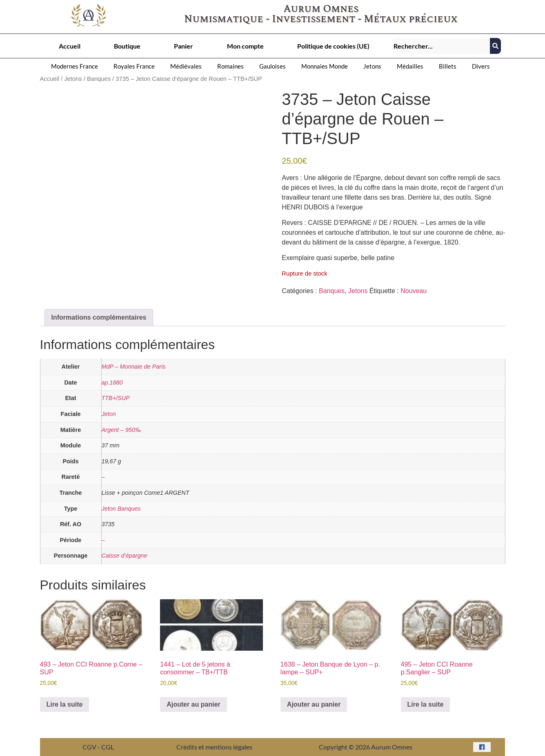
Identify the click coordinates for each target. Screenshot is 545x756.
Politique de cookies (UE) (333, 46)
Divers (481, 66)
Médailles (410, 66)
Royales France (134, 66)
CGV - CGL (98, 747)
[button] (77, 66)
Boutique (127, 46)
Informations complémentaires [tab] (99, 317)
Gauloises (272, 66)
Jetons (372, 66)
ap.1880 (112, 382)
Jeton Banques (121, 509)
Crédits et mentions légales (214, 747)
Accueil (70, 46)
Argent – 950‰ (121, 430)
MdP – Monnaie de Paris (134, 367)
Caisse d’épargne (125, 556)
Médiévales (186, 66)
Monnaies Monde (325, 66)
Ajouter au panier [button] (194, 704)
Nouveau (414, 291)
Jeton (109, 414)
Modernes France (75, 66)
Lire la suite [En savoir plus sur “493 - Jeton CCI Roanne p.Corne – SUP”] (65, 704)
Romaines (230, 66)
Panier (184, 46)
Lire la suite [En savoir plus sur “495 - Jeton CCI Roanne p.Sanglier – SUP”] (426, 704)
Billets (448, 66)
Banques (99, 79)
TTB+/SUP (116, 398)
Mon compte (245, 46)
